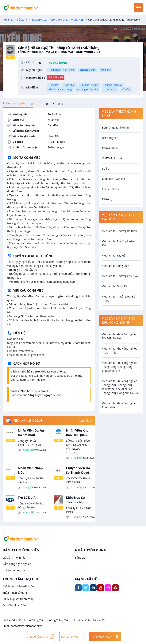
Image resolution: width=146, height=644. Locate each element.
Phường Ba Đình (89, 85)
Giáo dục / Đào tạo (114, 179)
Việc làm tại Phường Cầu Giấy (120, 276)
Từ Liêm (126, 90)
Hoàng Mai (69, 85)
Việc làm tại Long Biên (116, 266)
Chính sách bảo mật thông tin (21, 586)
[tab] (18, 103)
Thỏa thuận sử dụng (15, 593)
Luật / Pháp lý (111, 189)
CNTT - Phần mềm (113, 158)
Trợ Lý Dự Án (28, 498)
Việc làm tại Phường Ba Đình (120, 231)
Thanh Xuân (110, 90)
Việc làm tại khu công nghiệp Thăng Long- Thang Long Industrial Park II (120, 367)
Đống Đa (53, 85)
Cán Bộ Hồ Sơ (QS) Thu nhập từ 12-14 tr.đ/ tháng (79, 50)
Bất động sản (110, 138)
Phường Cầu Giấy (113, 85)
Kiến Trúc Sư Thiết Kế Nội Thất (75, 502)
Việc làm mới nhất (14, 558)
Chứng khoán (110, 148)
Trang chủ (8, 20)
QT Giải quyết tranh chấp (18, 599)
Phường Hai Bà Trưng (60, 90)
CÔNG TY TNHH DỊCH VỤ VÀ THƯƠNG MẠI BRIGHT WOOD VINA (51, 20)
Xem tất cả (86, 421)
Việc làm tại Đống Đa (115, 286)
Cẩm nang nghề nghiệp (17, 564)
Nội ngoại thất (88, 70)
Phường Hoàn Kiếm (87, 90)
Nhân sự (107, 199)
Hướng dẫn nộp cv (14, 570)
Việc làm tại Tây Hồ (114, 255)
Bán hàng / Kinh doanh (116, 127)
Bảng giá (80, 558)
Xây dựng (106, 70)
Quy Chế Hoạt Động (15, 605)
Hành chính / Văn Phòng (62, 70)
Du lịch (106, 168)
